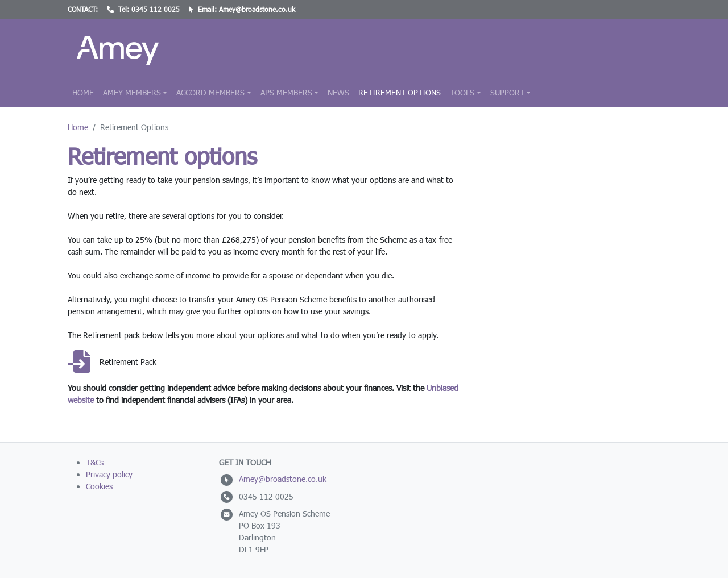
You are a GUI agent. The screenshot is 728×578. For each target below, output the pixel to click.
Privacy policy (109, 474)
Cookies (99, 486)
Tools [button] (462, 92)
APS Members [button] (286, 92)
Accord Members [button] (210, 92)
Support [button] (507, 92)
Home (83, 92)
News (338, 92)
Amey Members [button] (132, 92)
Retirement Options (400, 92)
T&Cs (95, 462)
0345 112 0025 (156, 9)
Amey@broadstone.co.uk (257, 9)
